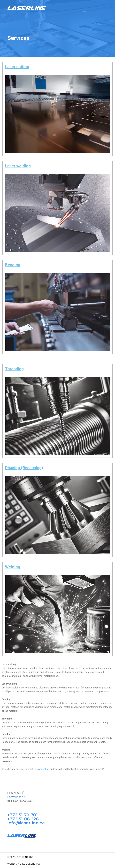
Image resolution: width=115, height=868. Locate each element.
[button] (84, 11)
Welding (13, 567)
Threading (14, 369)
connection (43, 769)
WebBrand (14, 863)
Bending (13, 265)
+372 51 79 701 (23, 815)
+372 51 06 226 (23, 819)
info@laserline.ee (26, 823)
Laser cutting (17, 67)
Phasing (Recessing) (24, 468)
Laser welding (18, 166)
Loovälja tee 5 (16, 797)
